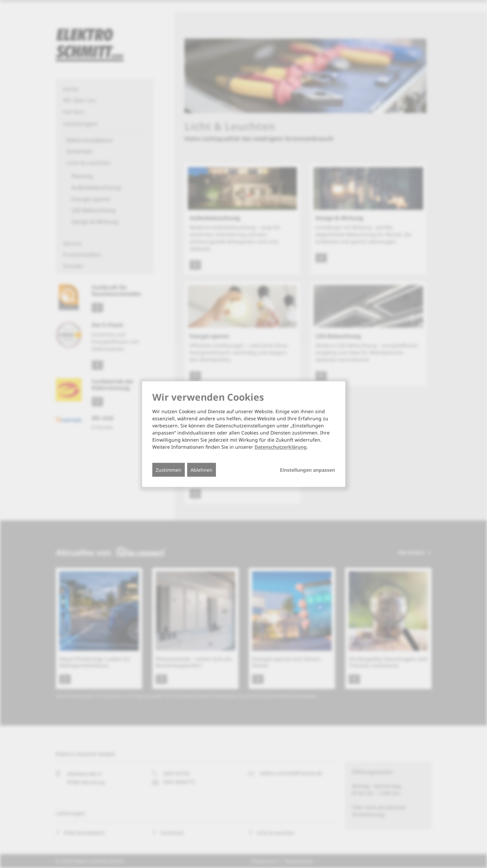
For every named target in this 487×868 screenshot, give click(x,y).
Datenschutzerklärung (281, 447)
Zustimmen (169, 470)
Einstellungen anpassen (307, 470)
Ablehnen (202, 470)
